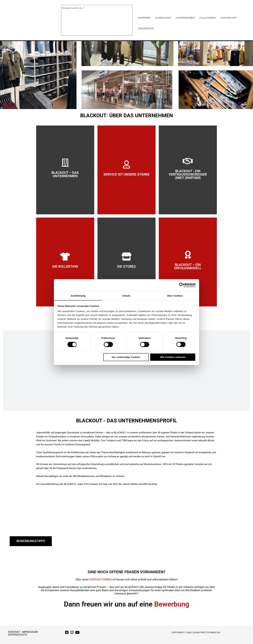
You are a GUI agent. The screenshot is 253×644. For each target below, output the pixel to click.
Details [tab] (126, 296)
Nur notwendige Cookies (126, 357)
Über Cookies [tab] (175, 296)
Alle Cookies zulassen (173, 357)
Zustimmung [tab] (78, 296)
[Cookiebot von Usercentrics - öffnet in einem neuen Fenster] (181, 285)
